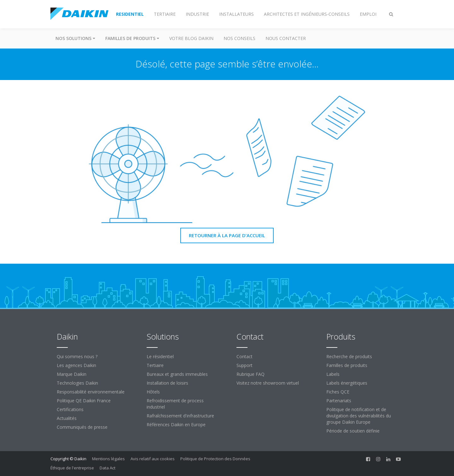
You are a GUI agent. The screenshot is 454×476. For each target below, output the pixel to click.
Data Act (108, 468)
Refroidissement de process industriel (175, 404)
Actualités (67, 418)
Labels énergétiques (347, 383)
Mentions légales (108, 459)
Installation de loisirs (167, 383)
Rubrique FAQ (250, 374)
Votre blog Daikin (191, 38)
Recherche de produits (349, 356)
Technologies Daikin (77, 383)
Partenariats (339, 401)
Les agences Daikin (76, 365)
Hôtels (153, 392)
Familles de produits (347, 365)
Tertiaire (155, 365)
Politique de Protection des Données (215, 459)
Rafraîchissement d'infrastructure (180, 416)
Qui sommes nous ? (77, 356)
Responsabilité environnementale (91, 392)
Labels (333, 374)
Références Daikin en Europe (176, 424)
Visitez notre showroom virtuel (268, 383)
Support (244, 365)
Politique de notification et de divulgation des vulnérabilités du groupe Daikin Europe (359, 416)
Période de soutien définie (353, 431)
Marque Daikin (72, 374)
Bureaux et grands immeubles (177, 374)
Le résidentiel (160, 356)
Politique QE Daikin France (84, 401)
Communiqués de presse (82, 427)
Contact (244, 356)
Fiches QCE (338, 392)
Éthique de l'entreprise (72, 468)
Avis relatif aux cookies (153, 459)
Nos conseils (239, 38)
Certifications (70, 409)
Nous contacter (286, 38)
